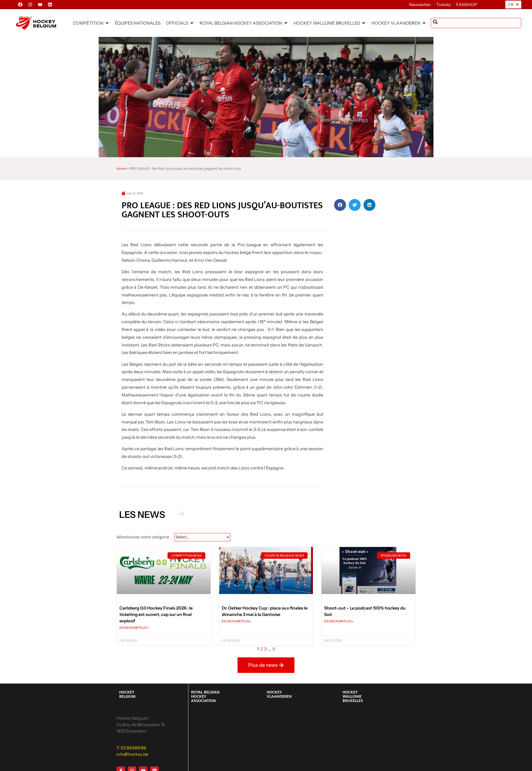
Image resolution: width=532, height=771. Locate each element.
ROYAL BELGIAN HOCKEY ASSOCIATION (205, 697)
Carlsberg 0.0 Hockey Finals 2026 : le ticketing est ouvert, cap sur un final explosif (156, 614)
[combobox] (476, 23)
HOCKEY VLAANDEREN (279, 694)
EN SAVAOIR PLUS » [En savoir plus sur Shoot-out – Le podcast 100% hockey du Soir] (339, 621)
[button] (91, 23)
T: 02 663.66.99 (131, 748)
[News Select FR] (202, 537)
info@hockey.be (132, 754)
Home (121, 169)
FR (511, 5)
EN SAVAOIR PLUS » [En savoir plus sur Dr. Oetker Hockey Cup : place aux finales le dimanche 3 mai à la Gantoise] (236, 621)
